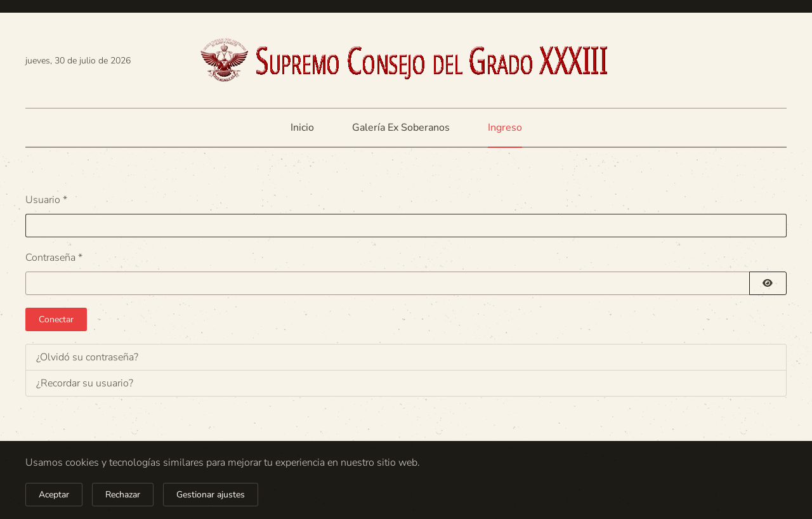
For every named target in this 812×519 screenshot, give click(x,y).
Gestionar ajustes (211, 495)
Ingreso (505, 128)
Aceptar (54, 495)
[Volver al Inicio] (406, 60)
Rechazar (123, 495)
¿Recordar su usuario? (85, 383)
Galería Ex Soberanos (401, 128)
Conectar (56, 319)
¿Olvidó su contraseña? (87, 357)
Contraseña (54, 258)
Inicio (302, 128)
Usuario (46, 200)
